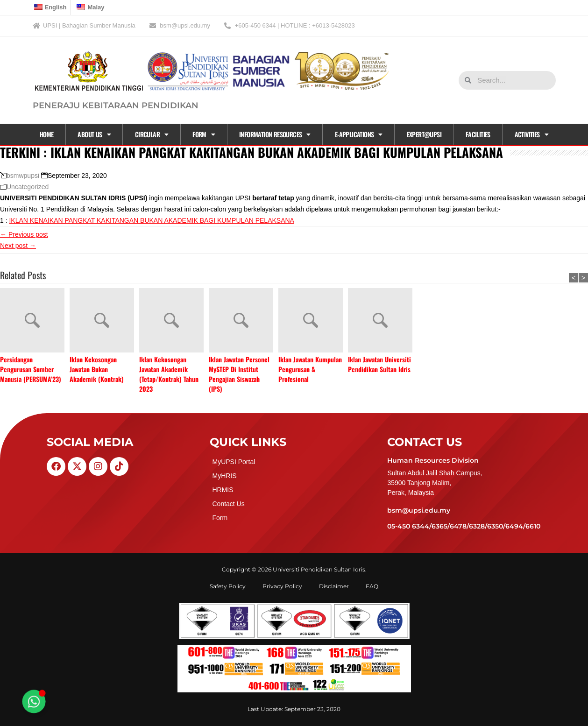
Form (204, 134)
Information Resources (275, 134)
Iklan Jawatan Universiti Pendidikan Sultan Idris (379, 364)
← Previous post (24, 234)
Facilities (478, 134)
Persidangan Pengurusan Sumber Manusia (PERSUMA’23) (31, 369)
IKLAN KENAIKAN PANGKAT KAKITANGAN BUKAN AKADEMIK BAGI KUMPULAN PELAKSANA (151, 220)
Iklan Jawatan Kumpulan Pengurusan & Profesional (310, 369)
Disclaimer (334, 586)
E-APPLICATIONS (359, 134)
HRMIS (223, 490)
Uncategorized (28, 187)
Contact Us (228, 504)
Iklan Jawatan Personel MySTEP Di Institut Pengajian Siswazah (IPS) (239, 374)
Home (47, 134)
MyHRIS (224, 476)
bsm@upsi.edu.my (419, 510)
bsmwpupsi (23, 176)
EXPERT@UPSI (424, 134)
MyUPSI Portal (234, 462)
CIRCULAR (152, 134)
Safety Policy (228, 586)
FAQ (372, 586)
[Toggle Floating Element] (34, 702)
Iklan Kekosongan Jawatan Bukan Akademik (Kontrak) (97, 369)
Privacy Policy (282, 586)
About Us (94, 134)
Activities (531, 134)
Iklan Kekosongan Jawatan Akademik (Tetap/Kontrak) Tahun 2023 (169, 374)
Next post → (18, 246)
